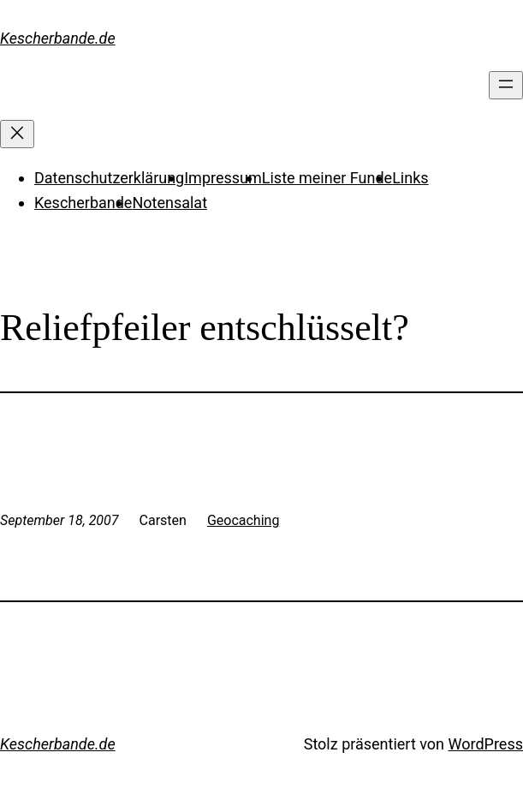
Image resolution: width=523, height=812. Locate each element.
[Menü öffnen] (506, 85)
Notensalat (169, 203)
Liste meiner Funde (327, 178)
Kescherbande (83, 203)
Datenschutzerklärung (109, 178)
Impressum (223, 178)
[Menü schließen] (17, 134)
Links (410, 178)
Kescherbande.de (58, 38)
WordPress (486, 744)
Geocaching (243, 520)
